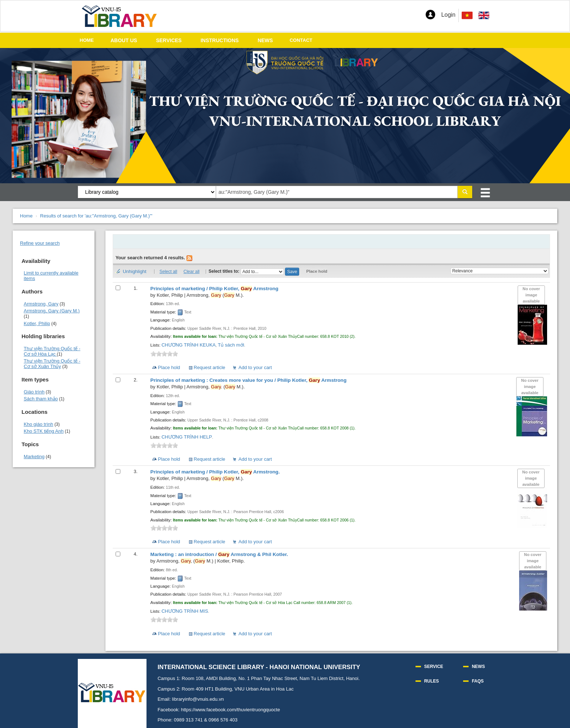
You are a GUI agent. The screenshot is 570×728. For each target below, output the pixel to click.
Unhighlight (135, 271)
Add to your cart (255, 367)
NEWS (265, 40)
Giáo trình (34, 392)
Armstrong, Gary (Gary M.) (52, 311)
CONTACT (301, 40)
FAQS (478, 681)
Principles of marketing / (214, 289)
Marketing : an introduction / (219, 554)
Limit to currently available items (51, 276)
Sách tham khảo (41, 399)
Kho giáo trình (38, 424)
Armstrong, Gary (41, 304)
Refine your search (40, 243)
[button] (430, 15)
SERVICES (169, 40)
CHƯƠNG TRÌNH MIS (185, 611)
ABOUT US (124, 40)
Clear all (192, 272)
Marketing (34, 457)
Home (26, 216)
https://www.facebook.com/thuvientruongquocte (230, 710)
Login (448, 15)
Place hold (317, 271)
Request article (210, 367)
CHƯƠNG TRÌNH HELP (187, 437)
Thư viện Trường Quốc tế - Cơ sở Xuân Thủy (52, 364)
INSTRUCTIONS (220, 40)
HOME (87, 40)
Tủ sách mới (231, 345)
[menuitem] (484, 15)
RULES (432, 681)
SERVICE (434, 667)
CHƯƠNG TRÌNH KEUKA (188, 345)
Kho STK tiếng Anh (44, 431)
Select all (168, 272)
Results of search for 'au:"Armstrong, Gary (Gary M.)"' (96, 216)
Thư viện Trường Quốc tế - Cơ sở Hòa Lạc (52, 351)
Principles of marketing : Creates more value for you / (249, 380)
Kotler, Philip (37, 323)
